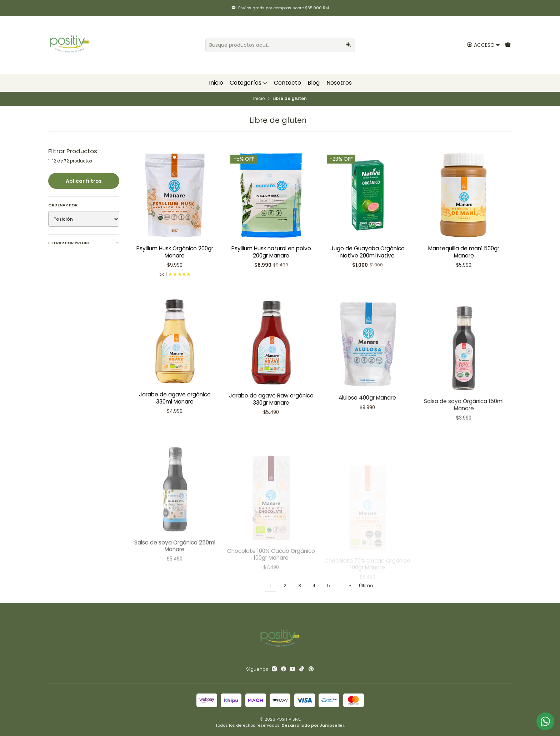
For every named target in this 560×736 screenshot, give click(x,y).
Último (366, 585)
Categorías (249, 83)
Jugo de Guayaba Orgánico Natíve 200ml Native (367, 252)
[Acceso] (483, 45)
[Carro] (508, 45)
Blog (314, 83)
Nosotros (339, 83)
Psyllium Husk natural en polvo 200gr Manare (271, 252)
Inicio (216, 83)
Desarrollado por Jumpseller (313, 725)
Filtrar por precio (84, 243)
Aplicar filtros (84, 181)
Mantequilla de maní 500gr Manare (464, 252)
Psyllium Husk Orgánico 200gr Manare (175, 252)
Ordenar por (63, 205)
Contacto (287, 83)
